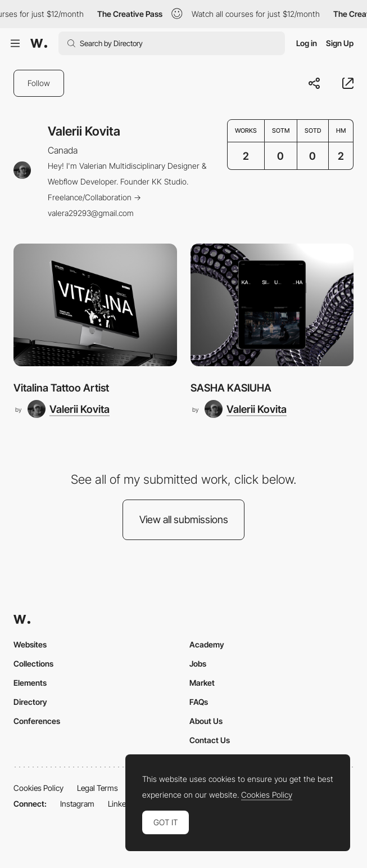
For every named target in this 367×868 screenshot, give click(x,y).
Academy (207, 644)
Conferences (37, 721)
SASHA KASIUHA (231, 388)
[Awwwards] (39, 43)
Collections (33, 664)
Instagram (77, 804)
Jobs (198, 664)
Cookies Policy (38, 788)
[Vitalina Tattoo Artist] (95, 305)
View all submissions (184, 520)
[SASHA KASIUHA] (272, 305)
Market (202, 683)
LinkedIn (122, 804)
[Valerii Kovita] (69, 409)
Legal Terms (98, 788)
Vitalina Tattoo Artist (61, 388)
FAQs (199, 702)
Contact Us (210, 740)
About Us (206, 721)
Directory (30, 702)
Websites (30, 644)
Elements (30, 683)
